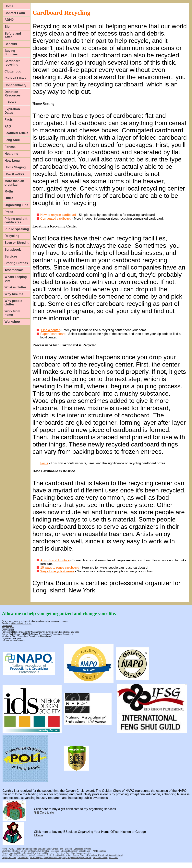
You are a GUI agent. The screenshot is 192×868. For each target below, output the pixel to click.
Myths (9, 191)
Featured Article (16, 133)
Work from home (12, 313)
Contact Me (7, 626)
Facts (9, 120)
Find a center (50, 330)
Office (9, 198)
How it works (14, 174)
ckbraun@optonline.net (21, 623)
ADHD (9, 20)
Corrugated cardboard (56, 219)
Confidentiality (15, 85)
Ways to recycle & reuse (57, 571)
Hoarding (11, 154)
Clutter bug (13, 71)
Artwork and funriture (55, 560)
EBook (39, 835)
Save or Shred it (17, 243)
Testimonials (14, 270)
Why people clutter (13, 303)
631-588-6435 (8, 628)
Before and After (13, 35)
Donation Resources (13, 94)
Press (9, 212)
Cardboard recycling (12, 63)
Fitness (10, 147)
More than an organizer (14, 183)
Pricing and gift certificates (16, 220)
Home (9, 6)
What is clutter (15, 287)
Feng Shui (12, 140)
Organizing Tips (16, 205)
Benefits (11, 44)
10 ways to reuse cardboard (60, 568)
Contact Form (15, 13)
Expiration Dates (12, 111)
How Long (12, 161)
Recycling (12, 236)
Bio (7, 27)
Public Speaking (17, 229)
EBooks (10, 102)
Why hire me (14, 294)
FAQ (8, 126)
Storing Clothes (16, 263)
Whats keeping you (16, 279)
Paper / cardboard (53, 334)
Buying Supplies (11, 53)
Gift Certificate (44, 813)
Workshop (12, 322)
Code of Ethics (16, 78)
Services (11, 256)
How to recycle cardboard (58, 215)
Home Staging (15, 167)
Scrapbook (13, 250)
